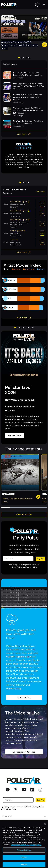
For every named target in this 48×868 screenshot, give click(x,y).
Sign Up (40, 559)
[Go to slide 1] (19, 58)
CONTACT (24, 838)
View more (24, 134)
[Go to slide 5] (29, 58)
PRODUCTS (24, 824)
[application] (24, 294)
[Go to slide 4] (27, 58)
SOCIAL (24, 846)
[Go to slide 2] (22, 58)
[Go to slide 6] (28, 327)
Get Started (24, 697)
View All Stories (24, 514)
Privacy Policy (16, 567)
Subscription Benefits (24, 752)
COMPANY (24, 817)
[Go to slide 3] (24, 58)
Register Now (14, 435)
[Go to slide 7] (30, 327)
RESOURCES (24, 831)
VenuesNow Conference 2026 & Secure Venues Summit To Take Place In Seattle (19, 45)
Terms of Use (32, 567)
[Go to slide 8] (33, 327)
